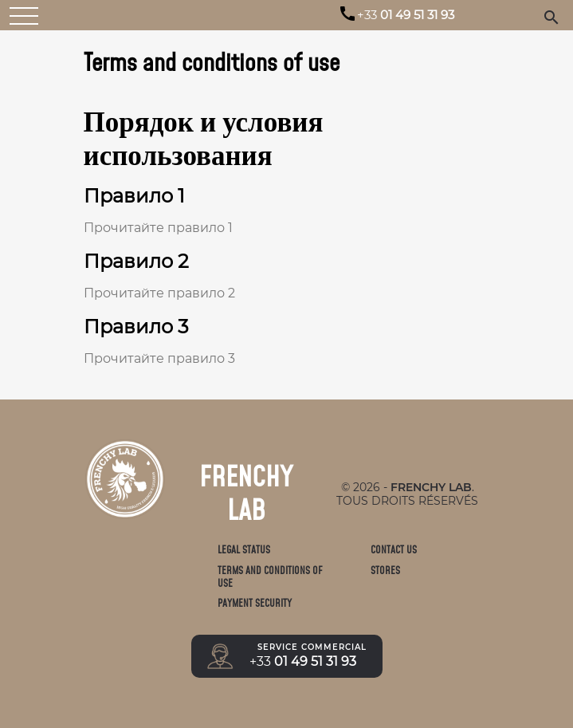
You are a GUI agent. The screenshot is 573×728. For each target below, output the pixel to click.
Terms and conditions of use (270, 577)
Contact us (394, 550)
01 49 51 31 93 (406, 15)
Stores (385, 571)
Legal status (244, 550)
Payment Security (255, 603)
